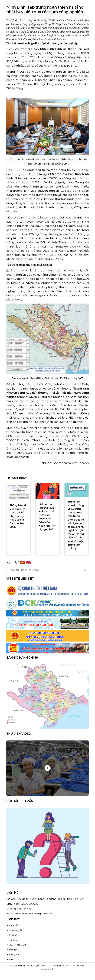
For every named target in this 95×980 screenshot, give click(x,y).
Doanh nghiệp (15, 930)
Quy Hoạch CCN (16, 945)
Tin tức (11, 959)
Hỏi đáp (12, 940)
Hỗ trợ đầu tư (14, 954)
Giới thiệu (12, 935)
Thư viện (12, 950)
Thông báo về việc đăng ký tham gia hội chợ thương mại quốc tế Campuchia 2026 (18, 516)
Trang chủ (13, 925)
